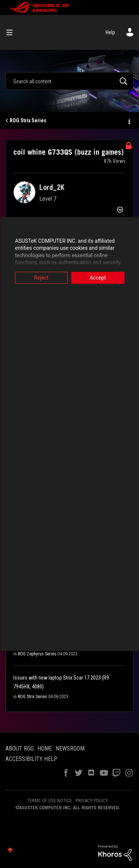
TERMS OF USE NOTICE (49, 801)
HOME (45, 748)
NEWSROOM (70, 748)
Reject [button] (41, 278)
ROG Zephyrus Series (37, 654)
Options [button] (129, 121)
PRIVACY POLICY (92, 801)
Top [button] (10, 850)
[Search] (69, 81)
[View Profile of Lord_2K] (52, 187)
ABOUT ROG (20, 748)
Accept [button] (98, 278)
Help (110, 32)
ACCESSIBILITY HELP (32, 759)
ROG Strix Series (28, 120)
